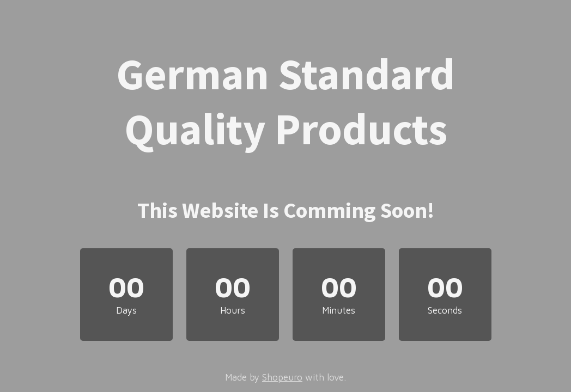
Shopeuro (282, 377)
